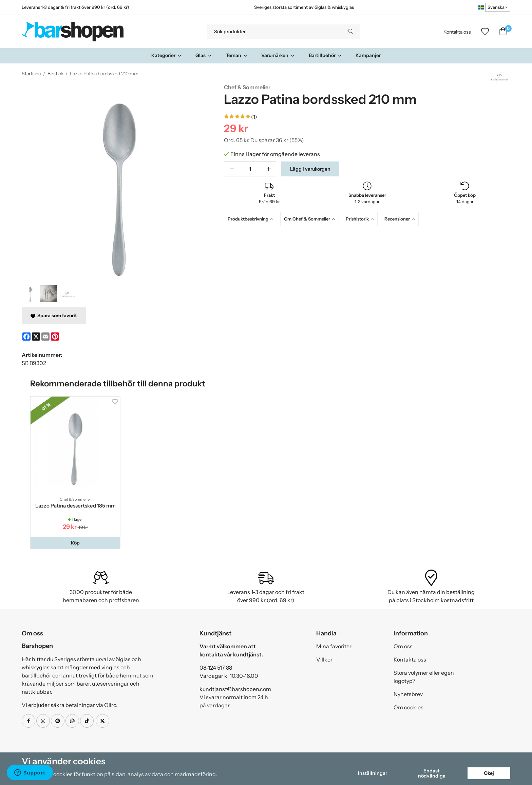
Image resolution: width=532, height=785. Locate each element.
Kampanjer (368, 55)
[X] (36, 337)
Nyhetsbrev (408, 694)
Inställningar (373, 773)
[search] (351, 32)
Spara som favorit (54, 315)
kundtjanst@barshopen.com (235, 689)
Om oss (403, 646)
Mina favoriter (334, 646)
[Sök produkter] (274, 32)
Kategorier (167, 55)
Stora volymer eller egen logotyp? (424, 677)
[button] (75, 543)
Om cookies (408, 707)
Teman (237, 55)
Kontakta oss (457, 32)
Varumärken (278, 55)
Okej (489, 773)
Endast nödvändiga (432, 773)
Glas (204, 55)
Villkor (324, 659)
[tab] (252, 219)
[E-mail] (45, 337)
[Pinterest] (55, 337)
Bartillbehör (325, 55)
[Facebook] (26, 337)
